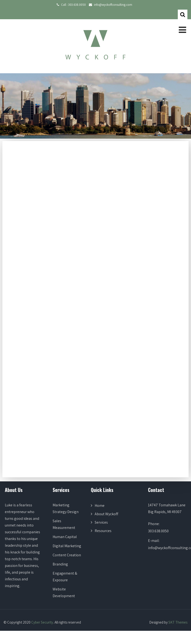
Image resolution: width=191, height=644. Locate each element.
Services (101, 522)
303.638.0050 (77, 5)
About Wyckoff (106, 514)
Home (100, 506)
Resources (103, 531)
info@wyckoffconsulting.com (113, 5)
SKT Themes (178, 622)
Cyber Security (42, 622)
